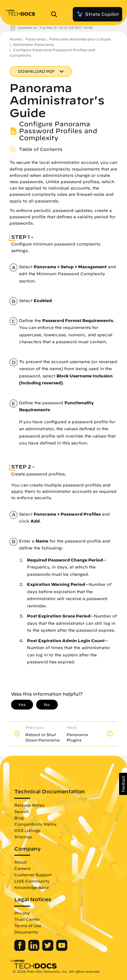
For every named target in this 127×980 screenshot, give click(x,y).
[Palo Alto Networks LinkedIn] (34, 949)
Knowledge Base (32, 887)
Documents (26, 932)
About (20, 862)
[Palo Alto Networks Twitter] (48, 949)
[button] (123, 784)
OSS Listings (27, 830)
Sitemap (23, 837)
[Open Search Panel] (56, 14)
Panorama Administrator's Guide (80, 39)
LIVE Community (32, 881)
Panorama (35, 39)
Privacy (22, 913)
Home (15, 39)
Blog (19, 818)
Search (21, 811)
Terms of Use (28, 926)
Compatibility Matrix (35, 824)
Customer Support (33, 875)
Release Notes (29, 805)
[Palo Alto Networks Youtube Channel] (62, 949)
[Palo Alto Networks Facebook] (20, 949)
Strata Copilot (97, 14)
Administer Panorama (33, 44)
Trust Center (27, 919)
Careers (22, 868)
